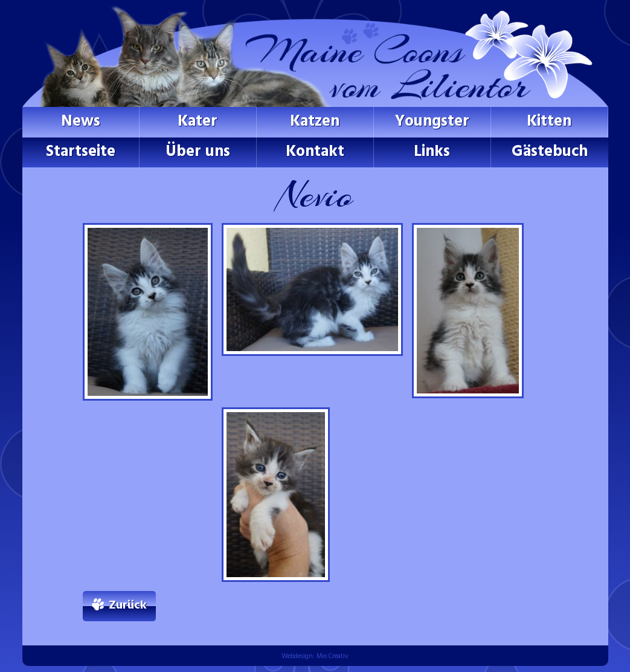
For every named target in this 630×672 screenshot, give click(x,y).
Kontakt (315, 152)
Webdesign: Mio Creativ (315, 656)
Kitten (549, 122)
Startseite (81, 152)
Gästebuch (550, 152)
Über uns (198, 152)
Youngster (432, 122)
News (81, 122)
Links (432, 152)
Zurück (128, 606)
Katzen (315, 122)
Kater (198, 122)
